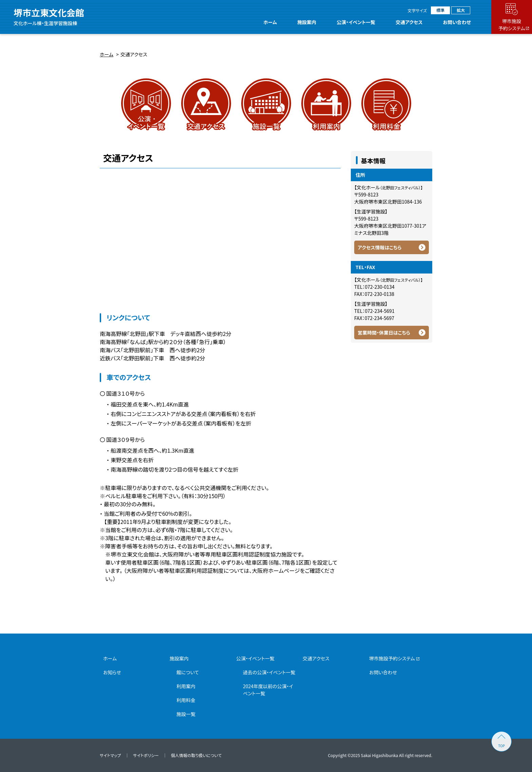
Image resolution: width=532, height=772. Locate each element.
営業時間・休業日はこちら (384, 333)
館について (188, 672)
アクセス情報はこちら (380, 247)
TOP (501, 746)
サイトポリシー (146, 755)
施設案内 (307, 22)
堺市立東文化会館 (49, 17)
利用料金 (186, 700)
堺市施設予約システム (392, 658)
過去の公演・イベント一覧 (269, 672)
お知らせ (112, 672)
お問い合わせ (457, 22)
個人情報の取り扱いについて (196, 755)
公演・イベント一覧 (356, 22)
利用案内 (186, 686)
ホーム (270, 22)
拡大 (461, 10)
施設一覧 (186, 714)
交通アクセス (409, 22)
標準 (440, 10)
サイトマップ (110, 755)
